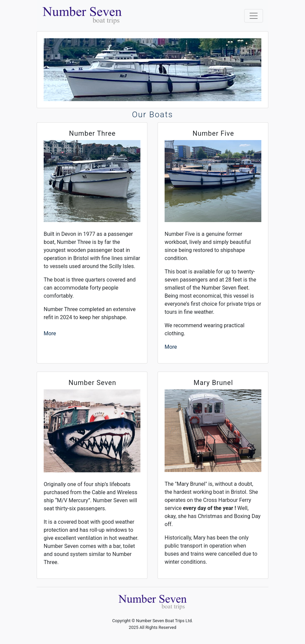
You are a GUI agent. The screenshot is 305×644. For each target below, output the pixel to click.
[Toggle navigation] (254, 16)
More (50, 333)
